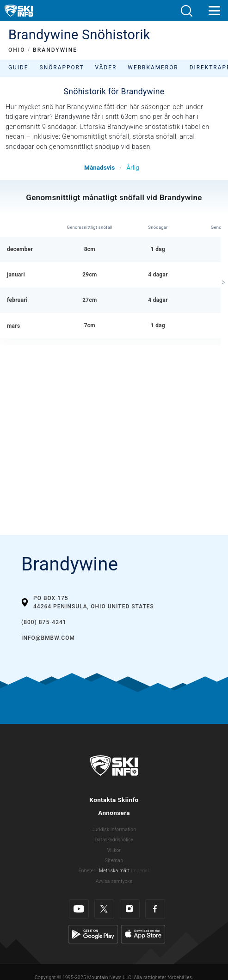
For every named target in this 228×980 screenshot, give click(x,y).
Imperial (140, 871)
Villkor (114, 850)
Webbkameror (153, 67)
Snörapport (62, 67)
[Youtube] (79, 909)
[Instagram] (130, 909)
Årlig (133, 167)
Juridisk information (114, 830)
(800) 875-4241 (44, 622)
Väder (106, 67)
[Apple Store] (143, 934)
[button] (186, 11)
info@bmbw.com (48, 638)
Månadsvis (99, 167)
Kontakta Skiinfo (114, 800)
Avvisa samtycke (114, 881)
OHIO (17, 50)
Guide (18, 67)
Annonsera (114, 813)
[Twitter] (104, 909)
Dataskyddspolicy (114, 840)
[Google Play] (93, 934)
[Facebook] (155, 909)
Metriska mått (114, 871)
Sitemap (114, 861)
